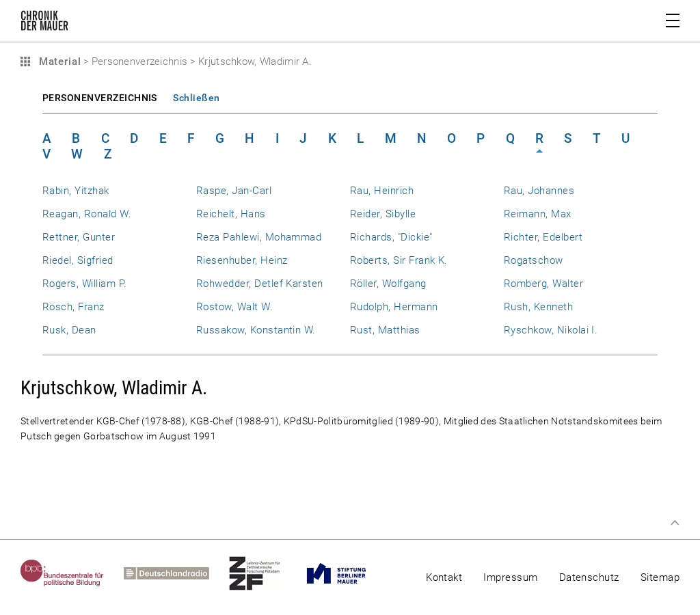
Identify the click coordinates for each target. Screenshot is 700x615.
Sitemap (660, 577)
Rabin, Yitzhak (76, 191)
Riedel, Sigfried (78, 260)
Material (58, 61)
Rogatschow (534, 260)
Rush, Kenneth (538, 307)
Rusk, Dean (69, 330)
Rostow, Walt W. (234, 307)
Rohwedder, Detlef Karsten (260, 284)
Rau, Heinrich (382, 191)
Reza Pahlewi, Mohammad (259, 237)
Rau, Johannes (539, 191)
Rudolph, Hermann (394, 307)
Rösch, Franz (73, 307)
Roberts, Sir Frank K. (399, 260)
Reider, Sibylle (383, 214)
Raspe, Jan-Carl (234, 191)
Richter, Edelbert (543, 237)
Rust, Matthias (385, 330)
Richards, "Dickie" (391, 237)
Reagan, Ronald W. (87, 214)
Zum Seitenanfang (675, 523)
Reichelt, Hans (231, 214)
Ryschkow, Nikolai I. (551, 330)
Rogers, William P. (84, 284)
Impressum (510, 577)
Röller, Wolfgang (388, 284)
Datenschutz (589, 577)
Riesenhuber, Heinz (242, 260)
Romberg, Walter (543, 284)
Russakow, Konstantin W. (256, 330)
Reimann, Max (538, 214)
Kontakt (444, 577)
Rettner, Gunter (79, 237)
